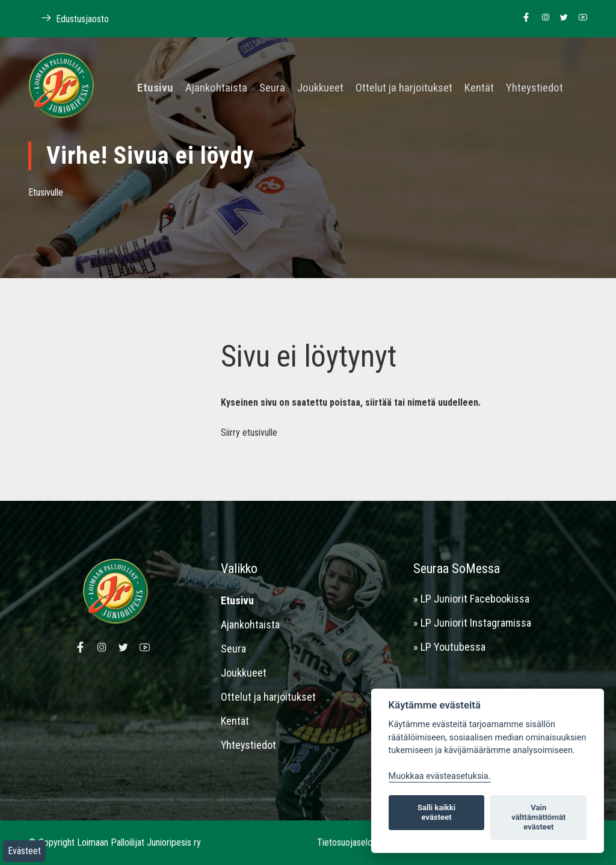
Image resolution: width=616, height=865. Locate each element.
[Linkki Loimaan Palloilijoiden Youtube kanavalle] (580, 18)
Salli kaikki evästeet (436, 812)
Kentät (479, 88)
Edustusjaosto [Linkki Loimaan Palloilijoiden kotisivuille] (69, 18)
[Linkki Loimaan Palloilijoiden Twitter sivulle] (561, 18)
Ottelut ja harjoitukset (404, 88)
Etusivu (155, 88)
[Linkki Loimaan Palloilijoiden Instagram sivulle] (542, 18)
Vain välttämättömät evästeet (538, 817)
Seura (272, 88)
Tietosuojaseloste (351, 842)
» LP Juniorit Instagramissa (472, 623)
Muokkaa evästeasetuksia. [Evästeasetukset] (440, 776)
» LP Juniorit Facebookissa (471, 599)
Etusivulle (46, 192)
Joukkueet (320, 88)
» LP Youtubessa (449, 647)
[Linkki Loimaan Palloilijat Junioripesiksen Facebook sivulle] (523, 18)
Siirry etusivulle (249, 432)
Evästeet (24, 851)
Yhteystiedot (534, 88)
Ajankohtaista (216, 88)
